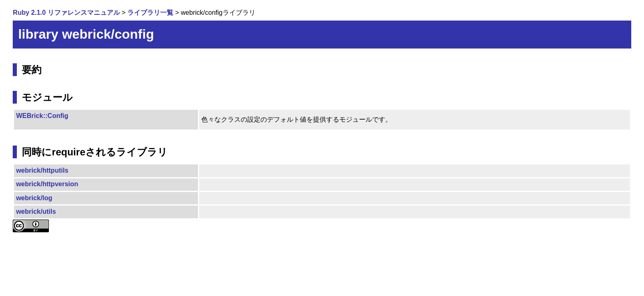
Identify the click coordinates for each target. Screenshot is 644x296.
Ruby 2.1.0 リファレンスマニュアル (66, 13)
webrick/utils (36, 212)
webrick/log (34, 198)
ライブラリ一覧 (150, 13)
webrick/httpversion (47, 184)
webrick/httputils (42, 170)
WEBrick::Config (42, 116)
